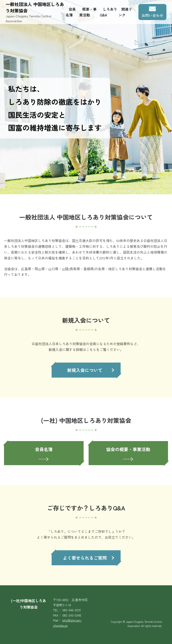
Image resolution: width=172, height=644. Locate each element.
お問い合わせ (152, 15)
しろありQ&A (108, 12)
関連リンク (125, 12)
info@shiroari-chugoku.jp (67, 623)
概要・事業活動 (88, 12)
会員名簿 (71, 12)
